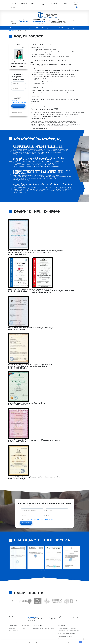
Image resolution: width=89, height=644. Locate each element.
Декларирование (73, 28)
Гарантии (34, 3)
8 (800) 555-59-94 (18, 66)
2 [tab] (43, 571)
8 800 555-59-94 (39, 20)
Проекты (24, 3)
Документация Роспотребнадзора (69, 631)
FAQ (23, 628)
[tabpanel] (18, 558)
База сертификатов (64, 639)
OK (80, 642)
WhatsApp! (24, 22)
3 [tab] (44, 571)
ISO (37, 28)
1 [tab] (42, 571)
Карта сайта (26, 625)
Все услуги (14, 28)
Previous (13, 601)
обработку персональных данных (42, 520)
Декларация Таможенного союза (44, 628)
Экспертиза (62, 625)
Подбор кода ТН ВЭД (65, 636)
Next (76, 601)
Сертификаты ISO (39, 625)
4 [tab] (46, 571)
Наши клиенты (14, 631)
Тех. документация (48, 28)
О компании (45, 3)
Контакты (54, 3)
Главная (11, 30)
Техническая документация (67, 628)
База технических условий (66, 634)
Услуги (14, 3)
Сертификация (26, 28)
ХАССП (61, 28)
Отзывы (65, 3)
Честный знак (75, 3)
